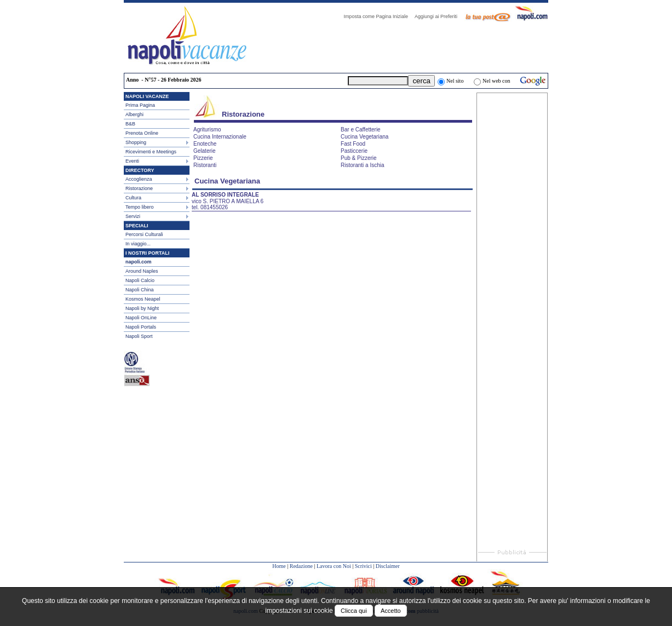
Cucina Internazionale (220, 137)
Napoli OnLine (141, 318)
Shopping (136, 142)
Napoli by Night (142, 308)
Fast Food (353, 144)
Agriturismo (207, 130)
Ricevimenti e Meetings (151, 152)
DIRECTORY (140, 170)
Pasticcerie (354, 151)
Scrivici (363, 566)
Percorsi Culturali (144, 234)
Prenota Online (142, 133)
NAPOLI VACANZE (147, 96)
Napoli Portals (141, 327)
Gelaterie (205, 151)
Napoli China (140, 290)
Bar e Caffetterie (361, 130)
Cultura (133, 198)
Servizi (133, 216)
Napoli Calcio (140, 280)
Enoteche (205, 144)
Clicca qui (354, 611)
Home (279, 566)
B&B (130, 124)
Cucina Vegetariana (364, 137)
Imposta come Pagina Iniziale (378, 16)
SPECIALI (137, 226)
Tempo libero (140, 207)
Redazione (301, 566)
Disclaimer (388, 566)
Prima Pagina (140, 105)
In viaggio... (138, 244)
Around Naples (142, 271)
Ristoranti (205, 165)
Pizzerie (203, 158)
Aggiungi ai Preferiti (439, 16)
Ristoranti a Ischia (362, 165)
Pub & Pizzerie (359, 158)
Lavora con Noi (334, 566)
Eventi (132, 161)
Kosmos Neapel (143, 299)
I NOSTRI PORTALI (147, 253)
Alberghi (134, 114)
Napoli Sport (139, 336)
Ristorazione (139, 188)
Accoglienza (139, 179)
